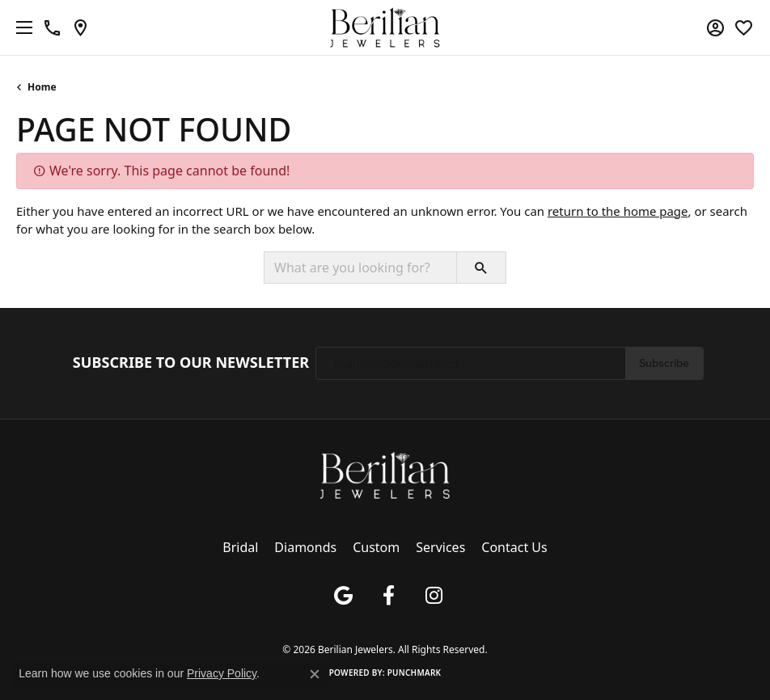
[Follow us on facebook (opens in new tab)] (388, 596)
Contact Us (514, 547)
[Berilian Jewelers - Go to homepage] (385, 474)
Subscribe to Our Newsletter (191, 363)
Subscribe (664, 363)
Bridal (240, 547)
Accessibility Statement (452, 622)
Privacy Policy (298, 622)
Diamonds (305, 547)
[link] (52, 27)
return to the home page (618, 211)
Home (42, 87)
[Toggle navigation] (20, 27)
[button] (715, 27)
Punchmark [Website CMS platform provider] (415, 673)
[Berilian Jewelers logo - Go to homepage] (385, 28)
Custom (376, 547)
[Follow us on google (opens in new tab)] (343, 596)
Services (440, 547)
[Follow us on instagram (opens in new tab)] (434, 596)
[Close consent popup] (315, 674)
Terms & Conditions (365, 622)
